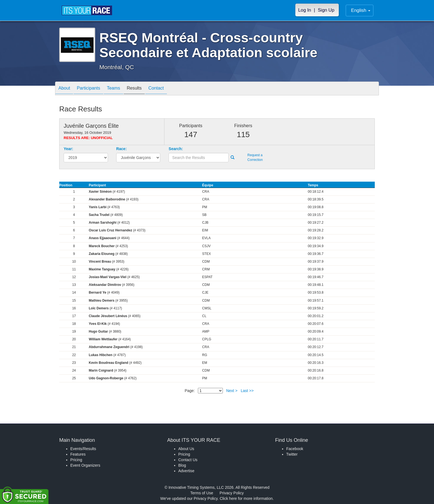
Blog (182, 465)
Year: (68, 149)
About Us (186, 449)
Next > (232, 391)
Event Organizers (85, 465)
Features (78, 454)
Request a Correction (255, 157)
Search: (176, 149)
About (66, 89)
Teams (121, 89)
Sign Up (326, 10)
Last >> (247, 391)
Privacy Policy (232, 493)
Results (144, 89)
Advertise (186, 471)
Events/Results (83, 449)
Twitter (292, 454)
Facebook (295, 449)
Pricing (76, 460)
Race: (122, 149)
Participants (93, 89)
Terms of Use (202, 493)
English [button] (361, 10)
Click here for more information (246, 498)
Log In (305, 10)
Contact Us (188, 460)
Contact (169, 89)
